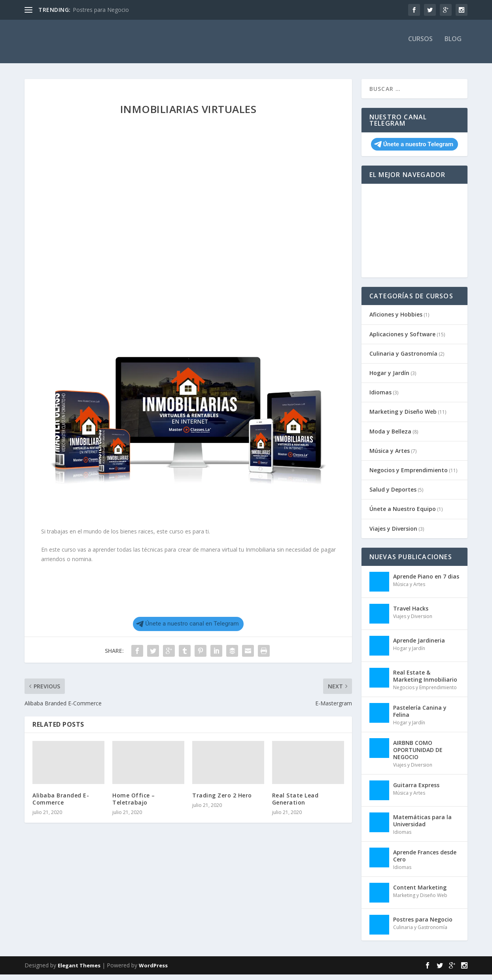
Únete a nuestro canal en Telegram (187, 629)
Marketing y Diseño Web (403, 417)
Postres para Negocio (101, 10)
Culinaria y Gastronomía (403, 359)
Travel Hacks (411, 614)
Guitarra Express (416, 791)
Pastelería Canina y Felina (420, 717)
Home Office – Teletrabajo (134, 804)
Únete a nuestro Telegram (414, 150)
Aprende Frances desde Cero (425, 861)
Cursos (420, 45)
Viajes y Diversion (393, 534)
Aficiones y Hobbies (396, 320)
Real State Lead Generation (295, 804)
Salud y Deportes (393, 495)
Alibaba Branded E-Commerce (61, 804)
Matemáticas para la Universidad (422, 826)
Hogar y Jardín (389, 378)
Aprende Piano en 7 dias (426, 582)
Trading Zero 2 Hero (222, 801)
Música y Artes (390, 456)
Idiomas (380, 398)
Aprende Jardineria (419, 646)
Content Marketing (420, 893)
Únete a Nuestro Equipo (403, 514)
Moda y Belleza (390, 437)
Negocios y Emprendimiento (409, 476)
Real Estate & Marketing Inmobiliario (425, 681)
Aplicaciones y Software (402, 340)
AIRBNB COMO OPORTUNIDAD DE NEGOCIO (418, 755)
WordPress (153, 971)
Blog (453, 45)
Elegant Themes (79, 971)
